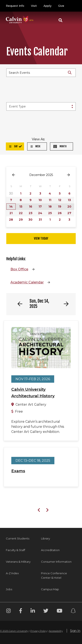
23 (31, 213)
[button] (60, 20)
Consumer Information (56, 562)
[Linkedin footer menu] (33, 611)
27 (69, 213)
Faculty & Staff (15, 550)
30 (30, 220)
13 (69, 200)
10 (40, 200)
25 (50, 213)
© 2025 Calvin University (14, 631)
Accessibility (56, 631)
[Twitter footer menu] (46, 611)
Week (36, 146)
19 (60, 207)
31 (40, 220)
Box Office (19, 269)
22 (21, 213)
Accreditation (50, 550)
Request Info (15, 6)
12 (60, 200)
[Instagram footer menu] (8, 611)
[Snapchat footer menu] (73, 611)
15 (21, 207)
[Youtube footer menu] (60, 611)
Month (60, 146)
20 (69, 207)
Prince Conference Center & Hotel (54, 575)
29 (21, 220)
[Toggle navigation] (71, 20)
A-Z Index (12, 573)
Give (61, 6)
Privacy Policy (39, 631)
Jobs (9, 589)
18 (50, 207)
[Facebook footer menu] (21, 611)
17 (40, 207)
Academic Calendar (27, 282)
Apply (47, 6)
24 (40, 213)
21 (11, 213)
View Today (41, 238)
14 (11, 207)
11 (50, 200)
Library (45, 538)
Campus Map (50, 589)
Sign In (75, 631)
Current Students (18, 538)
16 (31, 207)
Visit (34, 6)
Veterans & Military (18, 562)
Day (13, 146)
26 (60, 213)
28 (11, 220)
